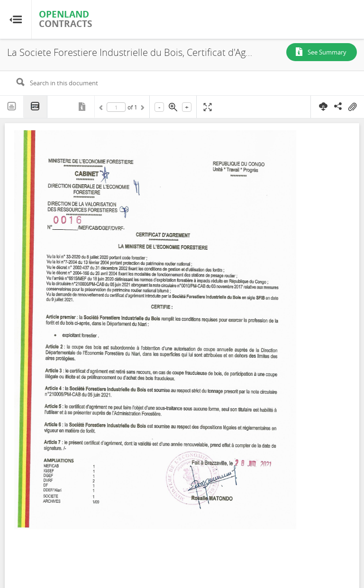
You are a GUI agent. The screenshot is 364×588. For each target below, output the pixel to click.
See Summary (327, 52)
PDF (36, 107)
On (352, 107)
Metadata (83, 107)
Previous (102, 109)
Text (12, 107)
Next (142, 109)
